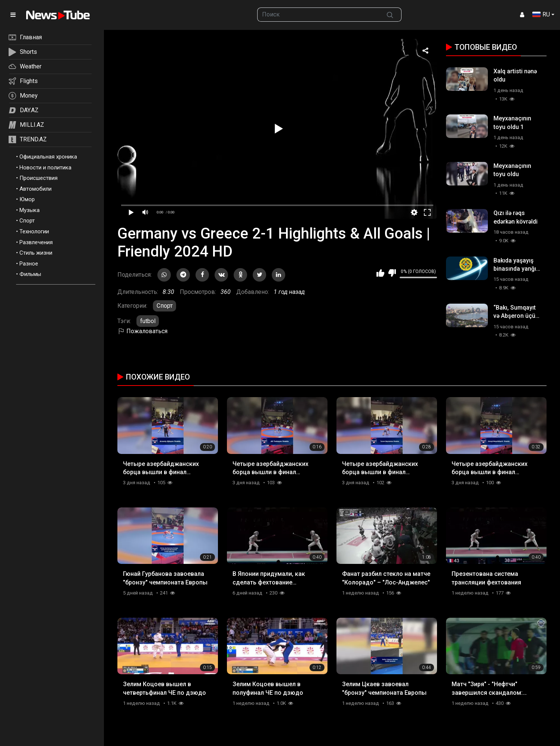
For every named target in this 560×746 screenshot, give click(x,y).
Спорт (27, 221)
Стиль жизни (36, 253)
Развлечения (36, 242)
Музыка (30, 210)
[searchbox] (318, 15)
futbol (148, 321)
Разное (29, 264)
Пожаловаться (142, 331)
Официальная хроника (48, 157)
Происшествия (39, 178)
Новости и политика (45, 168)
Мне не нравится (392, 273)
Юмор (27, 199)
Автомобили (36, 189)
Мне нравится (380, 273)
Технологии (34, 231)
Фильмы (30, 274)
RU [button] (541, 14)
